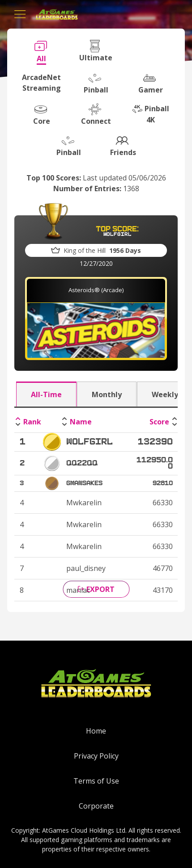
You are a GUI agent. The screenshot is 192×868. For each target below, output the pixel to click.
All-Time (46, 394)
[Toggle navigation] (20, 14)
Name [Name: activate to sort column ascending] (81, 422)
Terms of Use (96, 781)
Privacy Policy (96, 756)
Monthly (107, 394)
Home (96, 731)
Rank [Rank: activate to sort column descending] (32, 422)
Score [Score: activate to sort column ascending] (159, 422)
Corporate (96, 806)
